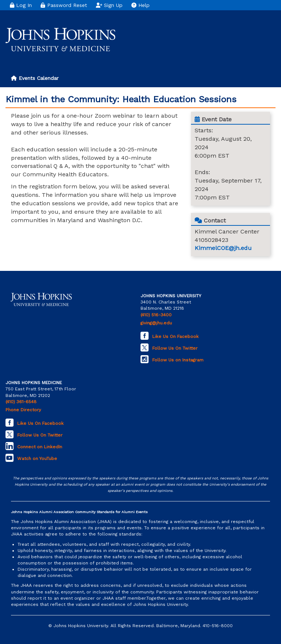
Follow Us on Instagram (178, 360)
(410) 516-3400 (156, 315)
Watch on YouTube (37, 459)
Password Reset (64, 5)
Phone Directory (23, 410)
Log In (21, 5)
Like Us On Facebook (175, 336)
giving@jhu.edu (156, 323)
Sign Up (109, 5)
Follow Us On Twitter (175, 348)
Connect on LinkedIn (40, 447)
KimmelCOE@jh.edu (223, 248)
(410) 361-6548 (21, 402)
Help (140, 5)
